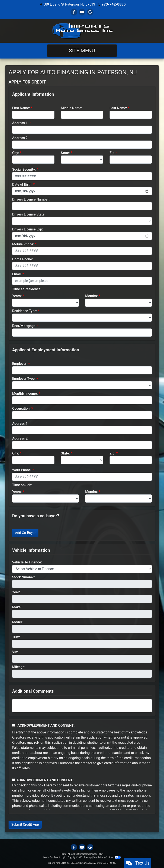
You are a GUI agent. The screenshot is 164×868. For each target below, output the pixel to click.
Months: (92, 296)
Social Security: (24, 169)
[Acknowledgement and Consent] (14, 725)
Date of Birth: (22, 184)
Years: (17, 296)
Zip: (112, 153)
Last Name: (118, 108)
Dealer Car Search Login (55, 857)
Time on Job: (22, 485)
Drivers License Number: (31, 199)
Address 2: (20, 138)
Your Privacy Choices (107, 857)
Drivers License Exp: (28, 229)
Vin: (15, 652)
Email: (17, 274)
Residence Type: (25, 311)
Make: (17, 607)
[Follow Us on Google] (90, 12)
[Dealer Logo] (82, 31)
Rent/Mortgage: (24, 326)
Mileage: (19, 667)
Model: (17, 622)
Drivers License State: (29, 214)
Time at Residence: (27, 289)
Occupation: (21, 408)
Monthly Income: (25, 393)
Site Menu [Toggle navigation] (82, 50)
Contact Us (83, 854)
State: (65, 153)
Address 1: (20, 123)
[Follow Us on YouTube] (82, 12)
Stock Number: (23, 577)
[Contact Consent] (14, 780)
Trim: (16, 637)
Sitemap (88, 857)
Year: (16, 592)
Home (64, 854)
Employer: (20, 363)
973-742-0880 (114, 4)
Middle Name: (71, 108)
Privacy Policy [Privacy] (97, 854)
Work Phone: (22, 470)
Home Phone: (23, 259)
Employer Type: (24, 378)
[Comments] (82, 705)
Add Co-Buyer (25, 533)
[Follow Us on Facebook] (74, 12)
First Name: (21, 108)
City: (16, 153)
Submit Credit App (25, 824)
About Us (72, 854)
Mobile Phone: (23, 244)
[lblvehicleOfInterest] (82, 569)
